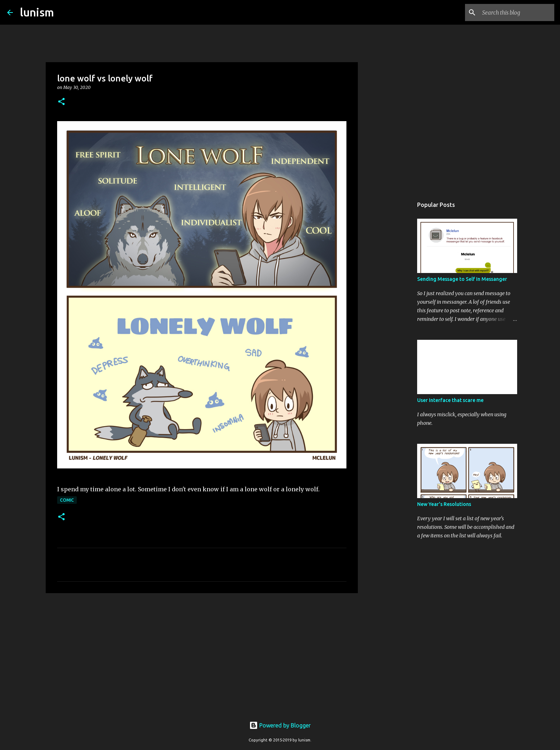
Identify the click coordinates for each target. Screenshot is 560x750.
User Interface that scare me (450, 400)
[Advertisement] (202, 654)
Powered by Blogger (280, 725)
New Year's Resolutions (444, 504)
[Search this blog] (517, 13)
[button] (61, 102)
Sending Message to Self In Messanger (462, 279)
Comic (67, 500)
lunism (37, 12)
